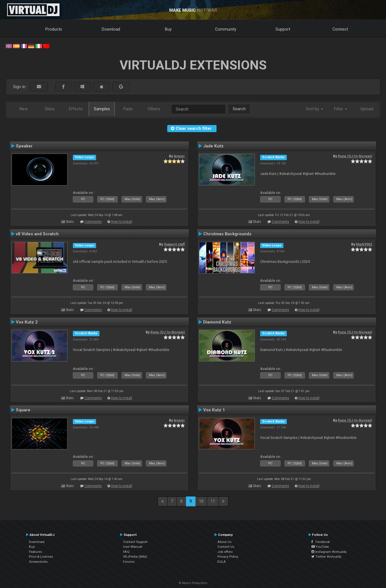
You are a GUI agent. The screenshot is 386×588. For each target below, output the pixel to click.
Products (54, 29)
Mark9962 (364, 244)
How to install (122, 222)
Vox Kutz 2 (27, 322)
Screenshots (38, 562)
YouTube (320, 547)
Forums (129, 562)
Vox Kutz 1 (214, 410)
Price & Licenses (41, 557)
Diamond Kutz (217, 322)
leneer (179, 156)
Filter (341, 109)
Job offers (225, 552)
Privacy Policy (228, 557)
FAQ (126, 552)
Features (35, 552)
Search (239, 109)
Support (283, 29)
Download (111, 29)
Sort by (314, 109)
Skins (50, 109)
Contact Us (226, 547)
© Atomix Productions (193, 583)
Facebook (321, 542)
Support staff (174, 244)
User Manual (133, 547)
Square (23, 410)
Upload (367, 109)
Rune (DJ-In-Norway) (355, 156)
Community (226, 29)
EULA (222, 562)
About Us (224, 542)
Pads (128, 109)
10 (201, 501)
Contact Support (135, 542)
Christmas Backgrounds (227, 234)
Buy (168, 29)
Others (154, 109)
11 (213, 501)
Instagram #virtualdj (329, 552)
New (24, 109)
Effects (76, 109)
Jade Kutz (213, 146)
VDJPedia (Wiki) (135, 557)
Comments (93, 222)
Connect (340, 29)
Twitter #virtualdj (326, 557)
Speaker (24, 146)
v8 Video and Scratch (37, 234)
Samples (102, 109)
